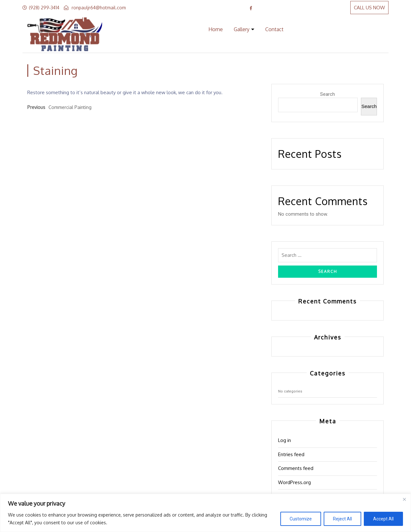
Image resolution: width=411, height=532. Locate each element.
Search (328, 94)
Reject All (342, 519)
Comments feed (296, 468)
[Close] (404, 499)
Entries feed (291, 454)
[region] (205, 513)
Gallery (242, 29)
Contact (274, 29)
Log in (284, 440)
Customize (301, 519)
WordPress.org (294, 482)
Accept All (383, 519)
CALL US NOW (369, 8)
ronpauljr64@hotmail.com (99, 8)
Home (216, 29)
